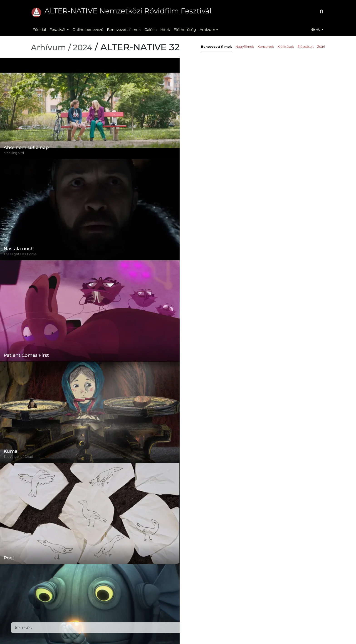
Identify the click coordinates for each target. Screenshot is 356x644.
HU (316, 30)
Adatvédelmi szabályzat (152, 607)
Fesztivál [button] (58, 30)
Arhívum (207, 30)
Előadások (305, 47)
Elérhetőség (185, 30)
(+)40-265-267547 (248, 603)
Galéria (151, 30)
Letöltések (140, 634)
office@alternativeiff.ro (253, 612)
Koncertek (266, 47)
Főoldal (39, 30)
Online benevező (88, 30)
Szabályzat (140, 597)
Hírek (165, 30)
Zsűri (321, 47)
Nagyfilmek (245, 47)
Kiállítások (286, 47)
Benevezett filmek (124, 30)
